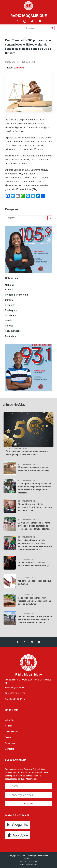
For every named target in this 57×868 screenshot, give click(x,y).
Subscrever (29, 803)
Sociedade (11, 336)
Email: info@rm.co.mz (14, 688)
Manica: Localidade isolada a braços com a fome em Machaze (34, 469)
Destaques (11, 310)
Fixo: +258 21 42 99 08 (15, 693)
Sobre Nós (10, 720)
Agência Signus (31, 864)
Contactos (10, 749)
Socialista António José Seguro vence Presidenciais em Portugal (34, 564)
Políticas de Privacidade (29, 861)
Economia (10, 315)
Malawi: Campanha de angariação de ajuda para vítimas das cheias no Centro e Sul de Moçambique (35, 619)
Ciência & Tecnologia (16, 295)
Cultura (9, 300)
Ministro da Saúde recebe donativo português (35, 582)
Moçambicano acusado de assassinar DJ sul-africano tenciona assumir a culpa (35, 507)
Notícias (10, 285)
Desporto (10, 305)
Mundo (9, 320)
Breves (20, 68)
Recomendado (13, 331)
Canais (8, 737)
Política (9, 326)
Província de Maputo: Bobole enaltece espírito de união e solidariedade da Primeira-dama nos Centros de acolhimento (35, 545)
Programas (10, 743)
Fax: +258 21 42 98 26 (15, 699)
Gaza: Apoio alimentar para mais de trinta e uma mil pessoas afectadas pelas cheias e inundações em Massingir (35, 488)
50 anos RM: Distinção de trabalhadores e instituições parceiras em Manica (27, 453)
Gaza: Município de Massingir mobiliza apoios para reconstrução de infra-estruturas (34, 601)
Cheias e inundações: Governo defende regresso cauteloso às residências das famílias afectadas (35, 526)
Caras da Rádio (12, 732)
